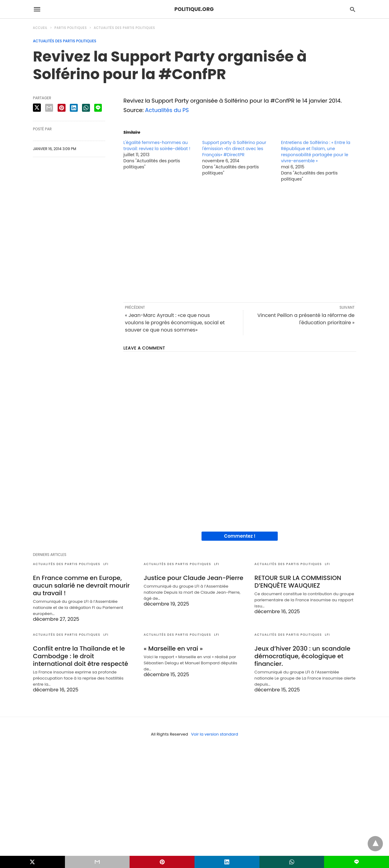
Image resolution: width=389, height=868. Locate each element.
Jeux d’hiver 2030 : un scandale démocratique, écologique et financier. (303, 656)
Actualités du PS (167, 110)
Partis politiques (71, 28)
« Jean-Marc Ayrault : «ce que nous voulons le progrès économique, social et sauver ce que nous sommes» (175, 323)
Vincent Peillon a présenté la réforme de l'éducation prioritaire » (306, 319)
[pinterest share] (62, 108)
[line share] (98, 108)
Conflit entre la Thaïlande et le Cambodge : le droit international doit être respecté (80, 656)
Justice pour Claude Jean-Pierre (193, 578)
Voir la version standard (215, 734)
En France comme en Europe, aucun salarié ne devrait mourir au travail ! (81, 585)
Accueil (40, 28)
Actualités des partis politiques (125, 28)
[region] (240, 242)
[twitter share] (37, 108)
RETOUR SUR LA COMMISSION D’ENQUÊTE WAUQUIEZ (298, 582)
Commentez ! (240, 536)
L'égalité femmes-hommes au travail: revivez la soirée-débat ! (157, 146)
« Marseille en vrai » (173, 648)
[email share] (49, 108)
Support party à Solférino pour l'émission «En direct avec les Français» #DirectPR (234, 149)
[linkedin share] (74, 108)
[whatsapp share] (86, 108)
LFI (106, 564)
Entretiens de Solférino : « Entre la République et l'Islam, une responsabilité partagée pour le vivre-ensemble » (316, 152)
